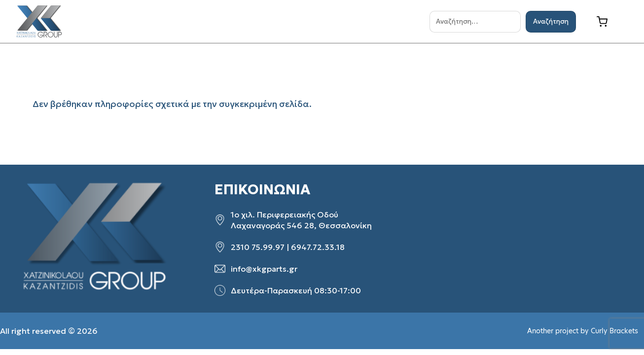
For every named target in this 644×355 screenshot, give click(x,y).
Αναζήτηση (551, 21)
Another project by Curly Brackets (583, 331)
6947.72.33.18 (318, 247)
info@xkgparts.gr (264, 269)
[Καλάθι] (610, 22)
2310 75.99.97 (258, 247)
